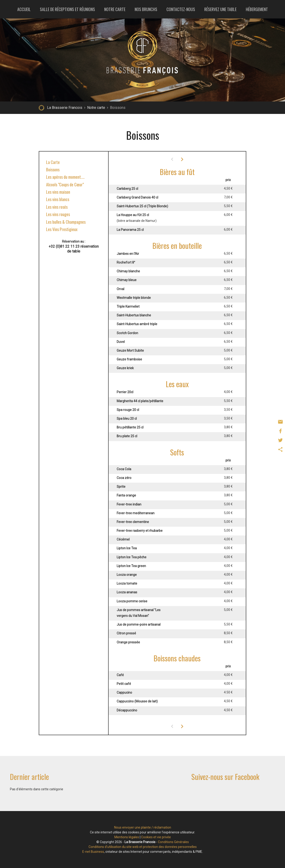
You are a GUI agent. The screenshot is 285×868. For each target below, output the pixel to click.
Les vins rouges (58, 214)
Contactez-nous (181, 9)
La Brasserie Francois (65, 108)
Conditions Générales (173, 842)
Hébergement (257, 9)
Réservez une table (220, 9)
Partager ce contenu (280, 449)
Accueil (24, 9)
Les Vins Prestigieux (62, 229)
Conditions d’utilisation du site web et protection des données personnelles (143, 847)
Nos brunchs (146, 9)
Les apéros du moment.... (65, 177)
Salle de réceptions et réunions (67, 9)
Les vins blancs (58, 199)
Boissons (53, 169)
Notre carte (115, 9)
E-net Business (93, 852)
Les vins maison (58, 192)
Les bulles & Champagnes (66, 222)
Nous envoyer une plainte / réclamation (143, 827)
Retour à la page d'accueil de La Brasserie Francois (42, 108)
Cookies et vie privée (156, 837)
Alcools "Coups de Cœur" (65, 184)
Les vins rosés (57, 207)
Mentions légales (127, 837)
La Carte (53, 162)
